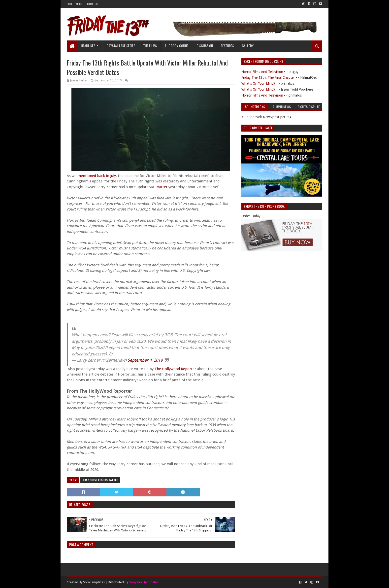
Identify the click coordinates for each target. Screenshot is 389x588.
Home (69, 4)
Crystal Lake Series (121, 46)
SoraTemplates (94, 582)
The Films (150, 46)
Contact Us (92, 4)
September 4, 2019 (145, 360)
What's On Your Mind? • (259, 83)
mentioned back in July (97, 176)
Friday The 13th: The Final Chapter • (269, 77)
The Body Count (177, 46)
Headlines (88, 46)
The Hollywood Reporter (175, 369)
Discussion (205, 46)
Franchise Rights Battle (100, 480)
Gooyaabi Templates (144, 582)
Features (227, 46)
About (79, 4)
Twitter (162, 187)
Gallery (248, 46)
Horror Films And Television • (263, 72)
